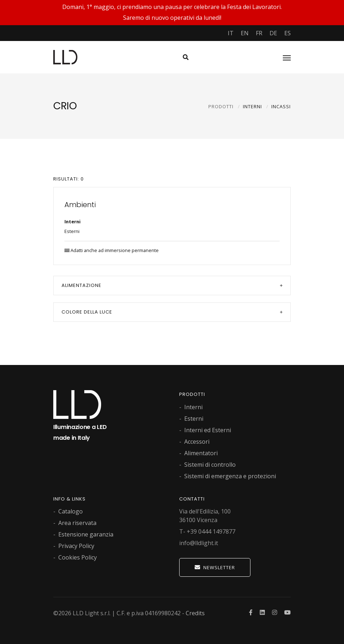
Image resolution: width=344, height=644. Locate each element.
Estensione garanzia (86, 534)
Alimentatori (201, 453)
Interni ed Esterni (208, 430)
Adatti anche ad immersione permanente (112, 250)
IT (231, 33)
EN (245, 33)
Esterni (72, 231)
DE (273, 33)
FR (259, 33)
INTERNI (252, 106)
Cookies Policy (78, 557)
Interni (73, 221)
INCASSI (281, 106)
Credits (195, 613)
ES (288, 33)
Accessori (197, 442)
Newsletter (215, 567)
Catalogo (71, 511)
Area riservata (77, 523)
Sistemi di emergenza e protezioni (230, 476)
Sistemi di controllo (210, 465)
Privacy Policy (76, 546)
